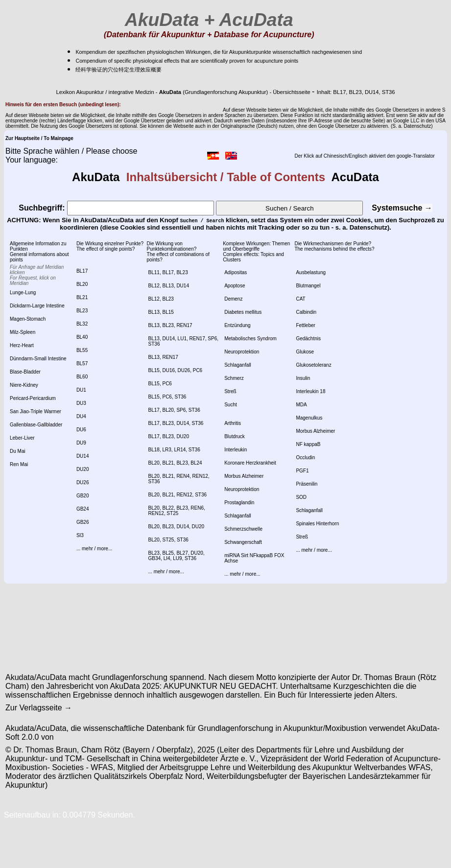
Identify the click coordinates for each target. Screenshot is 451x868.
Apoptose (235, 286)
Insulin (303, 378)
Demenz (233, 299)
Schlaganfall (237, 365)
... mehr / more (92, 549)
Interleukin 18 (310, 391)
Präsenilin (307, 484)
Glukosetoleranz (313, 365)
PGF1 (302, 471)
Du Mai (18, 451)
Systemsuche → (402, 208)
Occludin (305, 457)
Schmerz (234, 378)
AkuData (99, 177)
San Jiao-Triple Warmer (36, 411)
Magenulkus (309, 418)
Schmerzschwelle (243, 529)
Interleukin (236, 450)
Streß (230, 391)
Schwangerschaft (243, 542)
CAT (300, 299)
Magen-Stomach (28, 319)
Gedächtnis (308, 339)
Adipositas (236, 272)
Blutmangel (308, 286)
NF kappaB (308, 444)
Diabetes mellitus (243, 312)
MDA (301, 405)
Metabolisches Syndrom (250, 339)
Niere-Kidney (24, 385)
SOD (301, 497)
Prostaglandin (239, 503)
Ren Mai (19, 464)
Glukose (305, 352)
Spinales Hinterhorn (317, 524)
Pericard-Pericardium (33, 398)
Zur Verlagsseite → (39, 708)
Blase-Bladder (25, 372)
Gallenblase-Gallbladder (36, 425)
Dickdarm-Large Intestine (37, 306)
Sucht (231, 405)
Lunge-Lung (23, 293)
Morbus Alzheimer (244, 476)
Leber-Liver (22, 438)
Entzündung (237, 325)
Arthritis (233, 423)
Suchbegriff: (116, 208)
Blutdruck (235, 436)
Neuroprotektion (242, 352)
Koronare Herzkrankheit (250, 463)
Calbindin (306, 312)
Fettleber (305, 325)
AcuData (352, 177)
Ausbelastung (311, 272)
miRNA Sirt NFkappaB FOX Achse (254, 558)
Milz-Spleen (23, 332)
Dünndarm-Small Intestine (38, 359)
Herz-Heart (22, 345)
